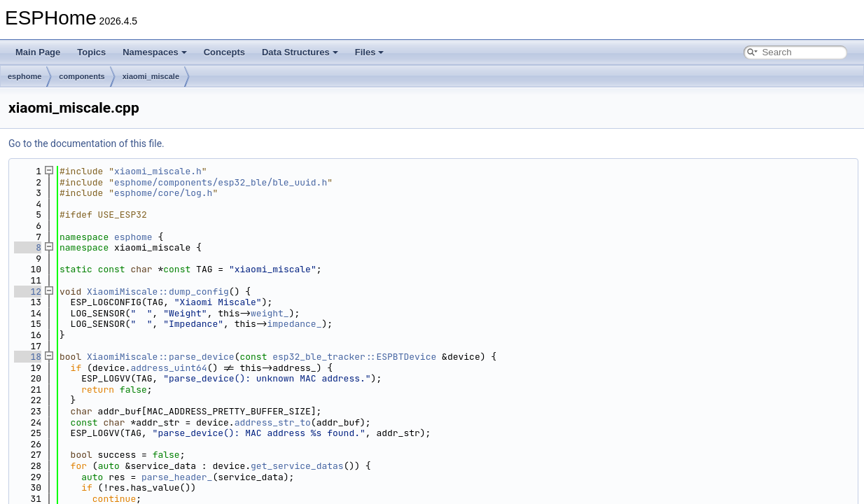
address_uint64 (168, 368)
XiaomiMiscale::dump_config (158, 292)
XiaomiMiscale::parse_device (161, 357)
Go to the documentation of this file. (86, 143)
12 (28, 292)
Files (370, 52)
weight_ (270, 313)
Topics (91, 52)
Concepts (224, 52)
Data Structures (300, 52)
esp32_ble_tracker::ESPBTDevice (354, 357)
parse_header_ (177, 477)
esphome (25, 76)
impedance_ (294, 324)
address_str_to (273, 422)
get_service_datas (297, 466)
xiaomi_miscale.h (158, 171)
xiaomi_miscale (151, 76)
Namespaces (155, 52)
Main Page (38, 52)
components (82, 76)
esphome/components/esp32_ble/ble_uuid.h (221, 182)
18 (28, 357)
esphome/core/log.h (163, 193)
